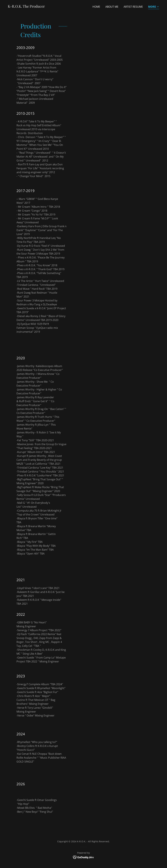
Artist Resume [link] (133, 7)
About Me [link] (112, 7)
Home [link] (96, 7)
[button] (154, 7)
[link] (26, 7)
